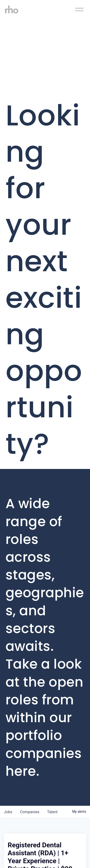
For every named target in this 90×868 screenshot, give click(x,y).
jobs (8, 812)
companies (30, 812)
